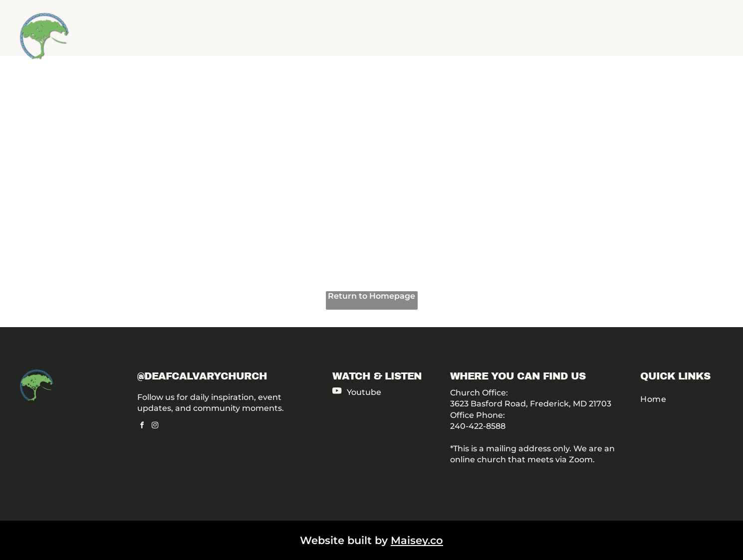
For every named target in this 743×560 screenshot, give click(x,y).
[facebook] (142, 427)
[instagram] (155, 427)
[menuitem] (684, 399)
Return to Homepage (371, 296)
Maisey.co (417, 540)
